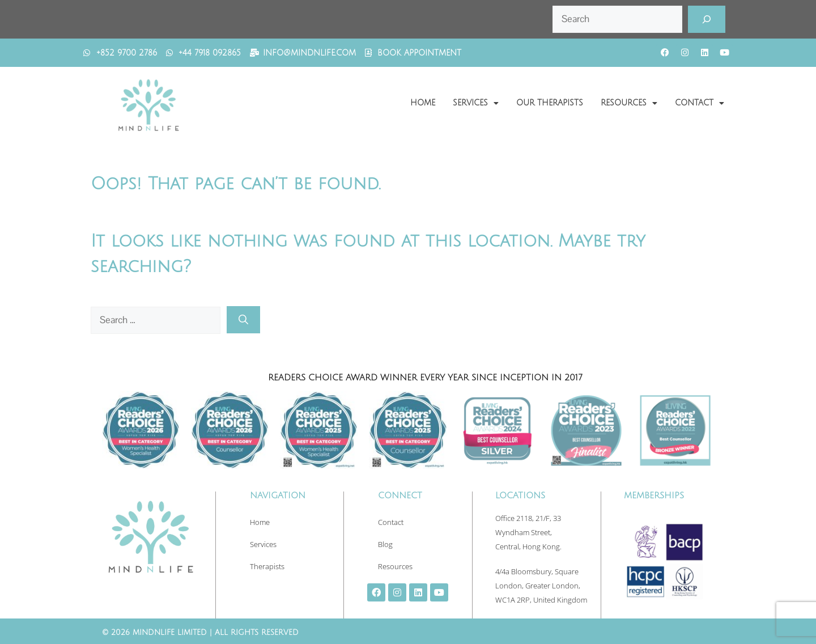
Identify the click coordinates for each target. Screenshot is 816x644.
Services (476, 103)
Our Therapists (550, 103)
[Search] (707, 19)
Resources (629, 103)
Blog (385, 544)
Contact (700, 103)
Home (423, 103)
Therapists (267, 566)
